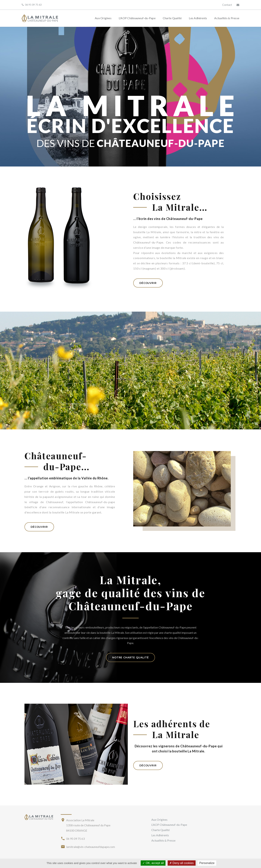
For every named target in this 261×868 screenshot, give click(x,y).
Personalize (207, 863)
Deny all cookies (182, 863)
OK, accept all (153, 863)
